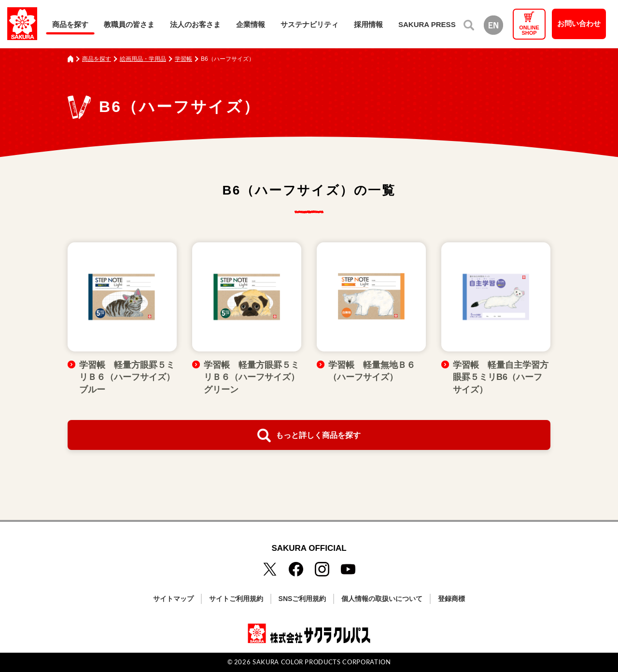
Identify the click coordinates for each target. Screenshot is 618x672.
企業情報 (251, 24)
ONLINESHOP (529, 30)
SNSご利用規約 (302, 599)
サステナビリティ (309, 24)
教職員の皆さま (129, 24)
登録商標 (451, 599)
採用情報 (368, 24)
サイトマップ (173, 599)
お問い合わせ (579, 23)
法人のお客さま (195, 24)
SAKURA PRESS (427, 24)
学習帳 (183, 59)
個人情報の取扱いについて (382, 599)
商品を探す (70, 24)
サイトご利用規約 (236, 599)
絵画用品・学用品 (143, 59)
